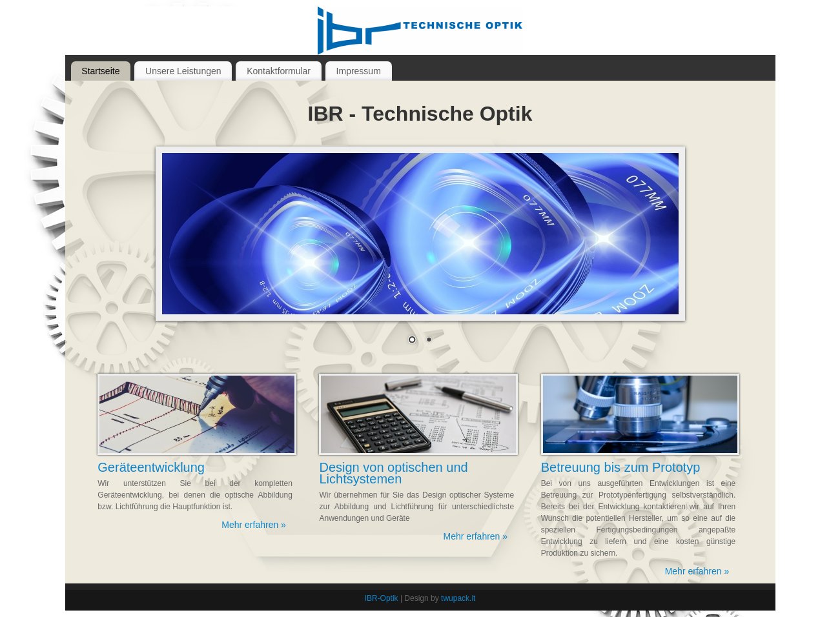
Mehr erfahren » (254, 525)
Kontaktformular (279, 71)
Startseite (100, 71)
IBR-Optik (382, 598)
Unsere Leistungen (183, 71)
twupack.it (458, 598)
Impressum (359, 71)
